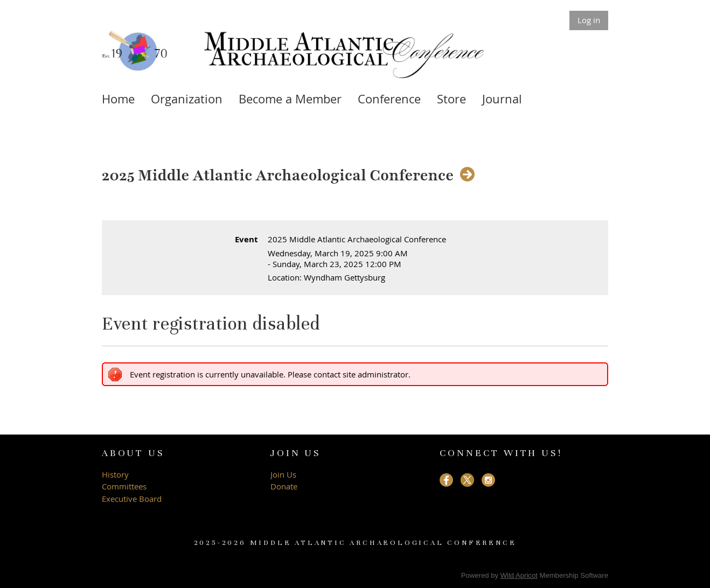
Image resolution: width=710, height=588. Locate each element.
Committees (124, 486)
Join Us (283, 474)
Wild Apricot (519, 575)
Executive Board (133, 499)
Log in (589, 20)
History (115, 474)
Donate (284, 486)
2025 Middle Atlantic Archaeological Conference (278, 175)
